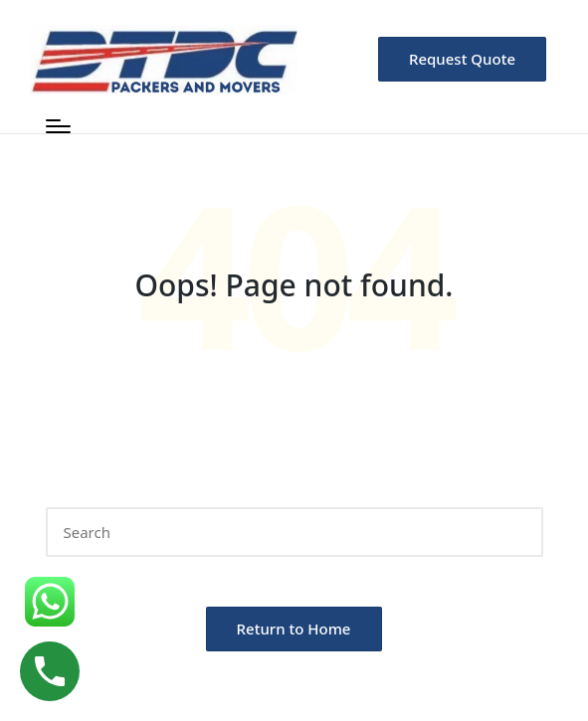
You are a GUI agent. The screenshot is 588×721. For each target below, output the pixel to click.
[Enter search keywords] (294, 532)
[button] (462, 59)
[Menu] (58, 126)
